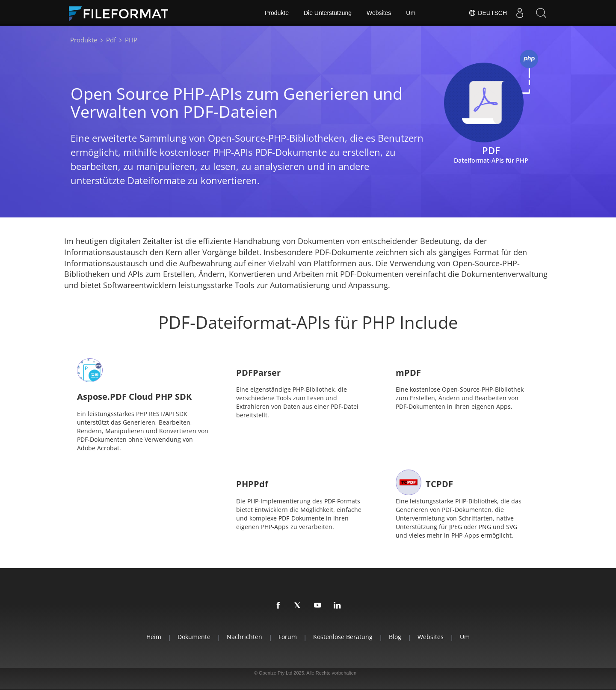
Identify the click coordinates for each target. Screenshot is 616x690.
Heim (154, 637)
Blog (395, 637)
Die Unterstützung (328, 13)
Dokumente (194, 637)
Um (411, 13)
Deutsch (488, 13)
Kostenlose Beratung (343, 637)
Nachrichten (244, 637)
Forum (288, 637)
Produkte (277, 13)
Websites (379, 13)
